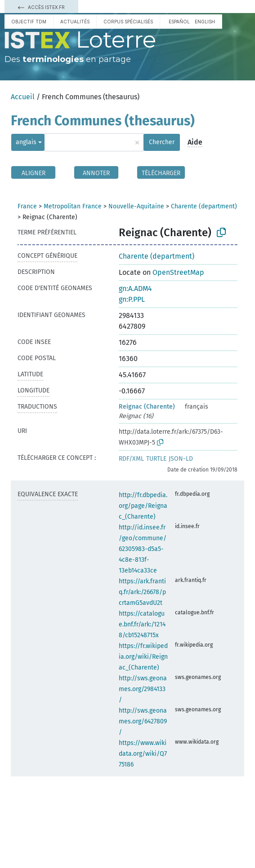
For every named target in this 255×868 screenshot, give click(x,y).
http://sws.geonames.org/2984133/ (143, 689)
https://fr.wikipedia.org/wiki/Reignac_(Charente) (143, 657)
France (27, 206)
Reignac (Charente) (147, 407)
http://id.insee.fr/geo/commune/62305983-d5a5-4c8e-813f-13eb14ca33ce (143, 549)
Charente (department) (204, 206)
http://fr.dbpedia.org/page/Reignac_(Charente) (143, 506)
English (205, 22)
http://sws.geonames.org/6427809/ (143, 721)
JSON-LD (181, 459)
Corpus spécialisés (128, 22)
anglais (26, 142)
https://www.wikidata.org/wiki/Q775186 (143, 754)
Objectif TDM (29, 22)
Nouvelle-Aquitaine (136, 206)
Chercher (162, 142)
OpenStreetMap (178, 272)
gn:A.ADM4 (135, 289)
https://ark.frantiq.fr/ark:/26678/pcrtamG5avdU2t (142, 592)
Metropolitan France (73, 206)
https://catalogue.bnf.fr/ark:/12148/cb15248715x (142, 624)
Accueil (23, 97)
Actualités (75, 22)
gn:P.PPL (132, 299)
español (179, 22)
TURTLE (156, 459)
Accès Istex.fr (41, 7)
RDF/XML (131, 459)
